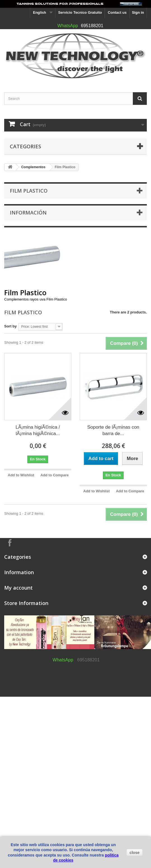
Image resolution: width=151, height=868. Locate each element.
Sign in (138, 12)
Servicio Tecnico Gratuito (80, 12)
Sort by (10, 326)
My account (18, 588)
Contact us (117, 12)
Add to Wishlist (21, 475)
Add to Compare (54, 475)
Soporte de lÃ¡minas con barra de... (113, 430)
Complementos (33, 167)
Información (28, 213)
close (135, 853)
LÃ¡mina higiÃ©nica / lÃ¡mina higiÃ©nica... (38, 430)
